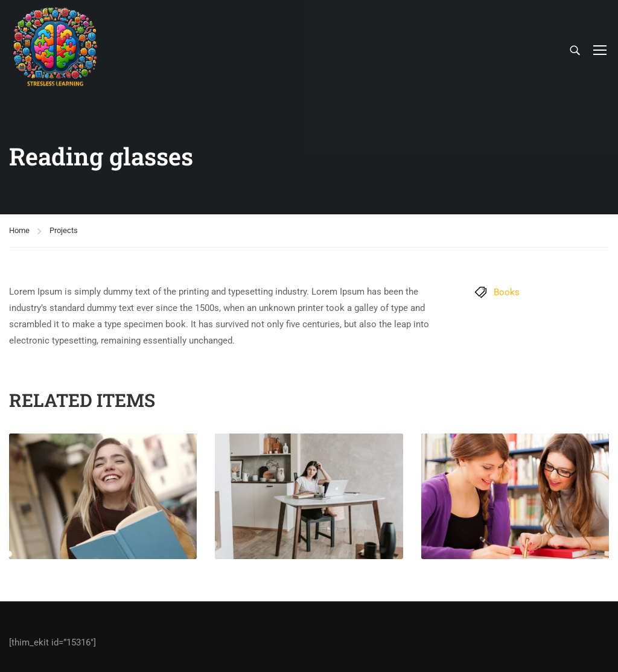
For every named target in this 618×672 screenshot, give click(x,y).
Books (507, 292)
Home (19, 230)
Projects (64, 230)
